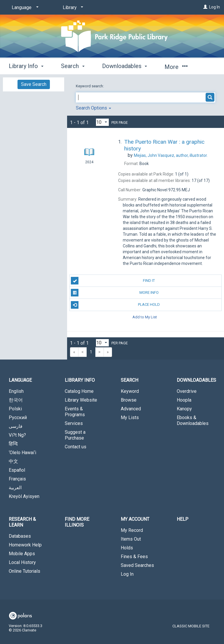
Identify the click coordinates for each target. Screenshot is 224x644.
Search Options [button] (93, 108)
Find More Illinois (77, 522)
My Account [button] (135, 519)
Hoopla (184, 400)
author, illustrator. (171, 155)
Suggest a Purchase (75, 435)
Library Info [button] (26, 66)
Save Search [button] (34, 84)
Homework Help (25, 545)
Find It (113, 281)
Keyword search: (90, 86)
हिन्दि (13, 444)
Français (17, 479)
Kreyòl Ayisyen (24, 496)
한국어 (16, 400)
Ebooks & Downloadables (193, 420)
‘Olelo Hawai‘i (22, 453)
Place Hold (115, 305)
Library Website (81, 400)
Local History (22, 562)
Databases (20, 536)
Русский (18, 418)
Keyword (130, 391)
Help (183, 519)
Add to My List (145, 317)
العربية (15, 488)
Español (17, 470)
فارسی (16, 426)
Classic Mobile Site (191, 626)
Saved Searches (137, 565)
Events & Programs (75, 412)
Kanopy (184, 409)
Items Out (131, 539)
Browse (129, 400)
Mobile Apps (22, 554)
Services (74, 423)
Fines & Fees (134, 557)
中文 (13, 461)
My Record (132, 530)
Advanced (131, 409)
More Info (115, 293)
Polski (15, 409)
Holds (127, 548)
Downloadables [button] (125, 66)
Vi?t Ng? (17, 435)
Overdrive (187, 391)
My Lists (130, 418)
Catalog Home (79, 391)
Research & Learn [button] (22, 522)
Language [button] (20, 380)
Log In (215, 7)
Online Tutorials (24, 571)
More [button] (176, 67)
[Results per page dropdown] (102, 122)
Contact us (76, 447)
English (16, 391)
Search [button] (73, 66)
